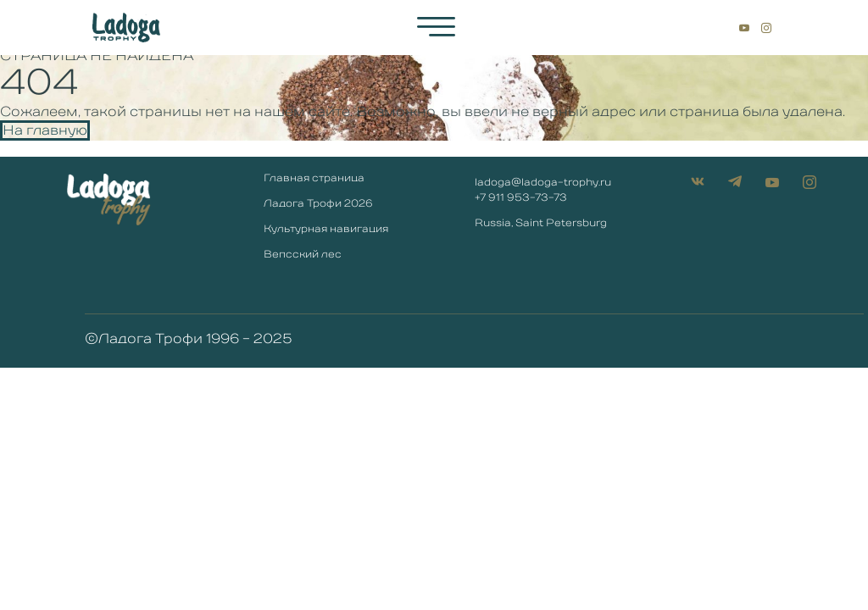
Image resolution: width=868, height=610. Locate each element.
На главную (45, 130)
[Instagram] (766, 27)
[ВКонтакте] (715, 27)
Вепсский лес (303, 255)
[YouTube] (744, 27)
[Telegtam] (727, 27)
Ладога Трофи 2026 (318, 204)
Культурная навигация (326, 230)
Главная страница (314, 179)
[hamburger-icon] (436, 27)
